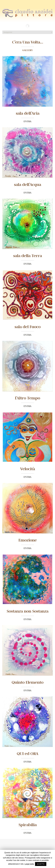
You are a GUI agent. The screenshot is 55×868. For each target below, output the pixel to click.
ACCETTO (41, 864)
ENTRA (27, 121)
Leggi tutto (29, 864)
